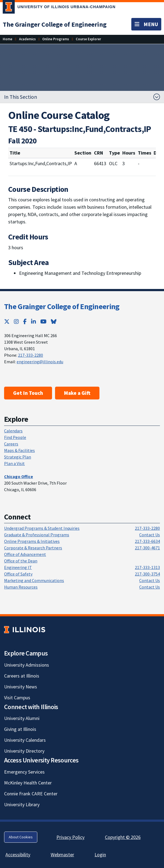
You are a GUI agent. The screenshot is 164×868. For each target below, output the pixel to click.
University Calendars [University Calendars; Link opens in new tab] (25, 740)
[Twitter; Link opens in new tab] (7, 321)
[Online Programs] (56, 39)
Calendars (13, 431)
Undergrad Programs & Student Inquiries (42, 528)
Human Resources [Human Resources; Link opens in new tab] (21, 587)
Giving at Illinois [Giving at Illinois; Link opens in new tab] (20, 729)
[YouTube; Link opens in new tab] (43, 321)
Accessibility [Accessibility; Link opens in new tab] (18, 855)
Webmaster (62, 855)
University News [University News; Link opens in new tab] (21, 687)
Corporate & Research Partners (33, 548)
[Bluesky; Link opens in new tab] (54, 321)
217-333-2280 (31, 355)
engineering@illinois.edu (40, 362)
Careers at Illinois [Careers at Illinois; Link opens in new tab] (22, 676)
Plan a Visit (14, 463)
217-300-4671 (147, 548)
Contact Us (150, 535)
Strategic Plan (18, 457)
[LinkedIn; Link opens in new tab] (34, 321)
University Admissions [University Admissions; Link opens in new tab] (27, 665)
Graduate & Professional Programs (37, 535)
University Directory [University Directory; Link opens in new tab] (24, 751)
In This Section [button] (21, 97)
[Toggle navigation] (146, 24)
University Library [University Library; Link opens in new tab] (22, 804)
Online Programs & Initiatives (32, 541)
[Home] (7, 39)
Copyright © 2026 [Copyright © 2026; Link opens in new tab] (123, 837)
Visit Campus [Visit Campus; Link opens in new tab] (17, 698)
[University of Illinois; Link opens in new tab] (25, 630)
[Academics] (27, 39)
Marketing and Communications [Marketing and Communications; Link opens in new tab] (34, 580)
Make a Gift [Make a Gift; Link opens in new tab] (77, 393)
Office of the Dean (21, 561)
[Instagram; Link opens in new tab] (16, 321)
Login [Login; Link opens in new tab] (100, 855)
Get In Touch (28, 393)
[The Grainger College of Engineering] (55, 24)
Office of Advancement (25, 554)
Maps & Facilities (19, 450)
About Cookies (21, 837)
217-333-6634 (147, 541)
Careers (11, 444)
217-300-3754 (147, 574)
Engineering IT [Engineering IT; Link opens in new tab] (18, 567)
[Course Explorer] (88, 39)
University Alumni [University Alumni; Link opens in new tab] (22, 718)
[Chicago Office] (19, 476)
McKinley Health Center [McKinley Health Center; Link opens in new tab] (28, 783)
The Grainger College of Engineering (62, 306)
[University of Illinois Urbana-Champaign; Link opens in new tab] (59, 8)
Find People (15, 437)
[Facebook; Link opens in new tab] (25, 321)
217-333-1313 (147, 567)
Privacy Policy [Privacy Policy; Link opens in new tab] (70, 837)
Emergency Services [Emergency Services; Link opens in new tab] (24, 772)
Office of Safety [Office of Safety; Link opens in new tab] (18, 574)
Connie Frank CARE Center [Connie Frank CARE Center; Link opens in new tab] (31, 794)
